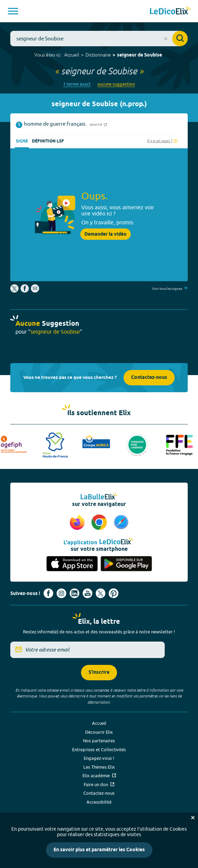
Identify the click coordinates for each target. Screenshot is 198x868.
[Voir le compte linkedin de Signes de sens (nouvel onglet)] (74, 593)
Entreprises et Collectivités (99, 749)
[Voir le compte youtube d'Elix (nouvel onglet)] (88, 593)
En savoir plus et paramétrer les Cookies (99, 850)
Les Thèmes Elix (99, 767)
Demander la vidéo (106, 234)
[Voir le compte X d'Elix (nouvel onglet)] (101, 593)
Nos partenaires (99, 741)
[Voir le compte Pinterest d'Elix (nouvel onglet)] (114, 593)
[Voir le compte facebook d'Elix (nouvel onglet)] (48, 593)
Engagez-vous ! (99, 758)
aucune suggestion (116, 84)
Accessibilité (99, 802)
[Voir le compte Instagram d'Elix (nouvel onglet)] (61, 593)
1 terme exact (77, 84)
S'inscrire (99, 673)
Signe (22, 141)
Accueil (72, 55)
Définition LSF (48, 141)
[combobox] (99, 39)
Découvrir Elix (99, 732)
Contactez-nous (149, 378)
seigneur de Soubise (139, 55)
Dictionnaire (98, 55)
